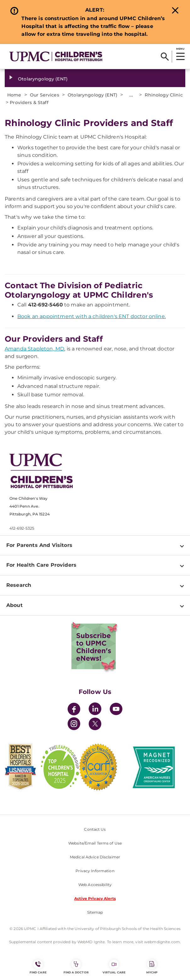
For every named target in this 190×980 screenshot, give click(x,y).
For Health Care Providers (41, 565)
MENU (180, 49)
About (14, 605)
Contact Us (95, 829)
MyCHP (152, 967)
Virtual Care (114, 967)
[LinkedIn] (95, 710)
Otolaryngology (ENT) (43, 79)
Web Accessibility (95, 885)
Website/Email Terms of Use (95, 843)
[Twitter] (95, 724)
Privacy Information (95, 871)
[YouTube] (116, 710)
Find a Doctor (76, 967)
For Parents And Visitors (39, 545)
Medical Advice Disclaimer (95, 857)
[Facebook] (74, 710)
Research (19, 585)
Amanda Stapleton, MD (34, 349)
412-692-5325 (22, 528)
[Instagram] (74, 725)
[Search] (165, 57)
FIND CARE (38, 967)
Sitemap (95, 912)
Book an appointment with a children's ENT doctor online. (92, 316)
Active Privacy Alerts (95, 898)
